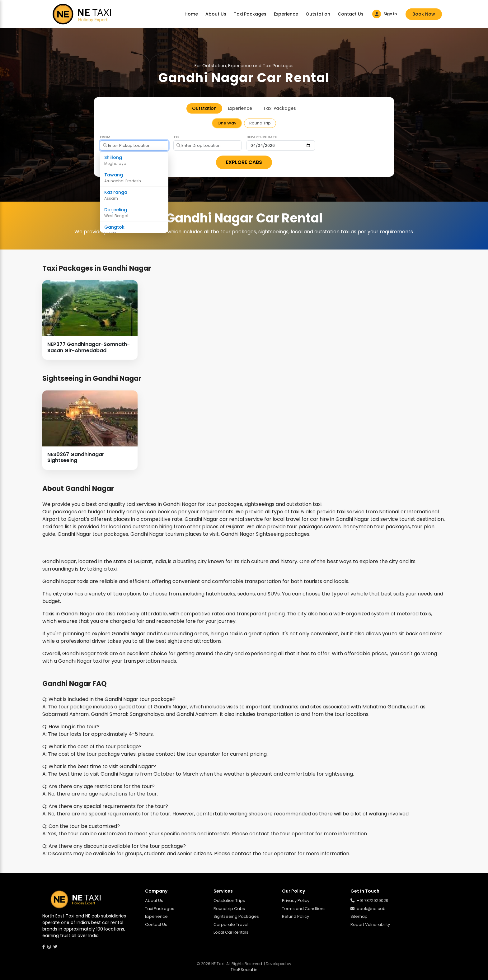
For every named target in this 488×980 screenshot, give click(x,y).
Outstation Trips (229, 901)
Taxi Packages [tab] (280, 108)
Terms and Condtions (304, 909)
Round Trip (260, 123)
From (105, 137)
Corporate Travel (231, 924)
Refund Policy (296, 916)
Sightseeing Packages (236, 916)
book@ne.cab (368, 909)
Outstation (318, 14)
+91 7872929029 (369, 901)
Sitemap (359, 916)
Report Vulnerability (370, 924)
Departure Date (262, 137)
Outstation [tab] (204, 108)
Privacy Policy (296, 901)
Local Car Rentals (231, 932)
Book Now (424, 14)
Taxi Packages (250, 14)
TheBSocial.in (244, 970)
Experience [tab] (240, 108)
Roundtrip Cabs (229, 909)
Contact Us (351, 14)
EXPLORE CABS (244, 162)
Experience (286, 14)
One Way (227, 123)
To (176, 137)
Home (191, 14)
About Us (216, 14)
